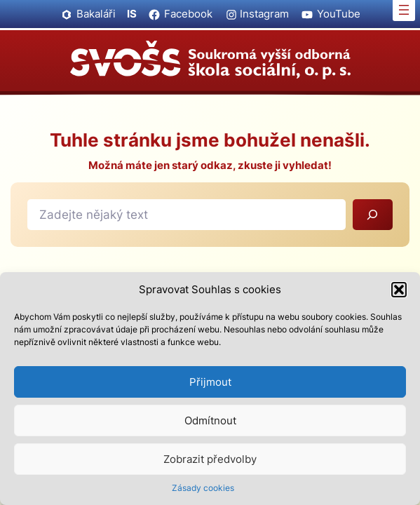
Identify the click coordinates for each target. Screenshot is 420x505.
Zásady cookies (203, 488)
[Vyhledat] (373, 215)
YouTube (339, 14)
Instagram (264, 14)
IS (132, 14)
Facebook (188, 14)
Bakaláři (96, 14)
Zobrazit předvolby (210, 459)
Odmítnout (210, 420)
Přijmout (210, 382)
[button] (399, 290)
